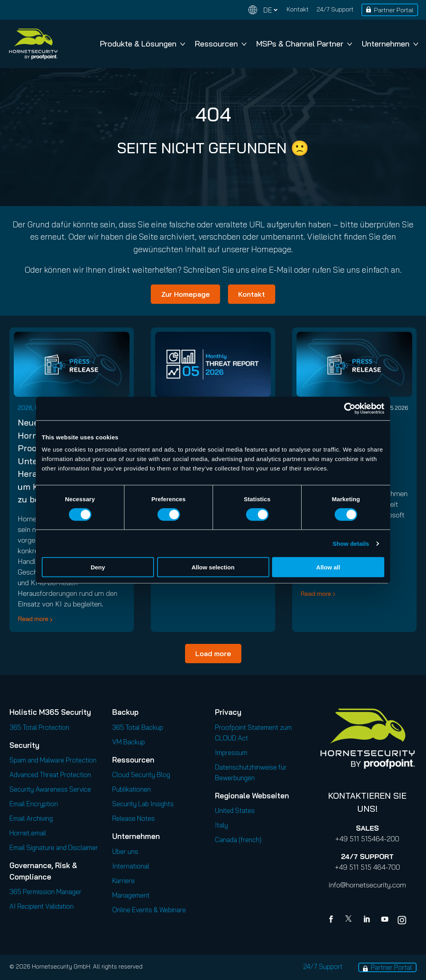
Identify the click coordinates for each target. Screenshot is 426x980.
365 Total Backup (138, 727)
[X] (350, 920)
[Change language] (263, 10)
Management (131, 895)
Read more (33, 619)
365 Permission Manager (45, 892)
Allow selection (213, 567)
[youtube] (385, 920)
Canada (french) (238, 840)
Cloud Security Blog (141, 775)
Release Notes (133, 818)
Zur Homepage (185, 294)
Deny (98, 567)
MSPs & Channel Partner (304, 44)
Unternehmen (390, 44)
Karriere (123, 881)
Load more (213, 654)
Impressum (231, 752)
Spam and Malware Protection (53, 760)
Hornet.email (28, 833)
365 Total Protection (39, 727)
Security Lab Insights (143, 804)
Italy (221, 825)
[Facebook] (333, 920)
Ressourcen (221, 44)
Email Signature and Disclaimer (54, 847)
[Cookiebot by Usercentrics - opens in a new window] (350, 408)
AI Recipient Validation (42, 906)
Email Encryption (34, 804)
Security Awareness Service (50, 789)
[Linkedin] (367, 920)
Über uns (125, 851)
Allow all (328, 567)
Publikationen (132, 789)
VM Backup (129, 742)
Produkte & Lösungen (143, 44)
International (131, 866)
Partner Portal (394, 10)
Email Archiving (31, 818)
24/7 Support (335, 9)
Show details (351, 543)
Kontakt (298, 9)
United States (235, 810)
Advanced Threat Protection (50, 775)
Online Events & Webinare (149, 910)
